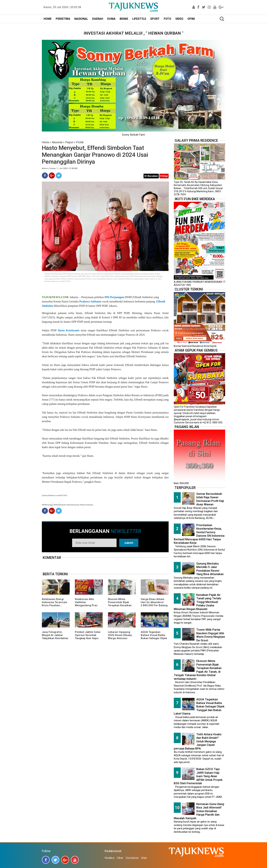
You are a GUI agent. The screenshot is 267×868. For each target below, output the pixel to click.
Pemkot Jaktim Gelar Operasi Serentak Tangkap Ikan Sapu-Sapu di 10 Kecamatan (89, 637)
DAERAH (98, 19)
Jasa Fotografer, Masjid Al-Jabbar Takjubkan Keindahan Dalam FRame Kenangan (55, 638)
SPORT (155, 19)
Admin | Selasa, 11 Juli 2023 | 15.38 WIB (60, 168)
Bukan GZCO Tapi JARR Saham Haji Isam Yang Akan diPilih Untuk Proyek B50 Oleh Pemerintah (198, 776)
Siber (120, 858)
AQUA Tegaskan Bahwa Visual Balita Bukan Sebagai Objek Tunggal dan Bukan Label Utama (154, 638)
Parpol (69, 142)
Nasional (57, 142)
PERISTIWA (63, 19)
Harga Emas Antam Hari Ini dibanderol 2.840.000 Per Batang (154, 602)
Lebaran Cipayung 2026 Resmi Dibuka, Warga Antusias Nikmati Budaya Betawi (120, 638)
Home (45, 142)
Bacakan (151, 176)
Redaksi (110, 858)
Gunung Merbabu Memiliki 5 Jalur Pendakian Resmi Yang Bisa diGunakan (210, 569)
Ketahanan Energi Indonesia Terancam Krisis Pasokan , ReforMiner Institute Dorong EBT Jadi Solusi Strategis (54, 607)
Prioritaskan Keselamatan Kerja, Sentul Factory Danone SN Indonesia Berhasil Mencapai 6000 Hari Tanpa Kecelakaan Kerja (199, 534)
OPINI (191, 19)
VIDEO (179, 19)
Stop (164, 176)
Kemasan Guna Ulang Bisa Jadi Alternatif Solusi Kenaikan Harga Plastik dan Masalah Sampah (199, 811)
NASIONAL (81, 19)
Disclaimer (132, 858)
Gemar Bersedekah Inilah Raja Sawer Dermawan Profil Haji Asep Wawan (210, 499)
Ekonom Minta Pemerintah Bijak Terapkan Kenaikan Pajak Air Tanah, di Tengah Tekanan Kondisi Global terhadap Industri (198, 670)
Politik (80, 142)
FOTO (167, 19)
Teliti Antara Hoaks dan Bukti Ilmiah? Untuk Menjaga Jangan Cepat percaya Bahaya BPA (198, 741)
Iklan (144, 858)
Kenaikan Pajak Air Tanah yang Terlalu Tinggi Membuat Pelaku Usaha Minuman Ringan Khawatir (197, 602)
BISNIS (124, 19)
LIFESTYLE (139, 19)
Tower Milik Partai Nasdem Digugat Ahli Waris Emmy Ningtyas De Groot (211, 635)
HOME (48, 19)
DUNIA (111, 19)
